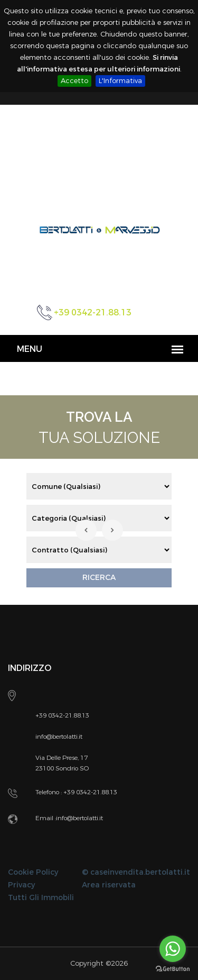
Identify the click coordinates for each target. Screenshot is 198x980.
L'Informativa (120, 81)
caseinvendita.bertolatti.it (140, 872)
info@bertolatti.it (79, 818)
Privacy (21, 885)
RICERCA (99, 578)
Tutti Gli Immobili (41, 898)
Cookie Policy (33, 872)
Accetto (74, 81)
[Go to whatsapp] (173, 949)
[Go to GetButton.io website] (173, 969)
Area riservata (109, 885)
